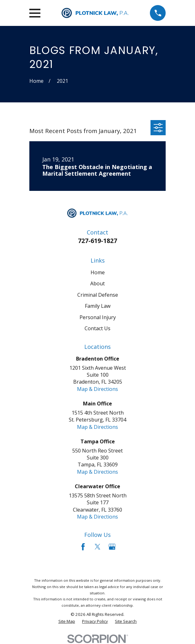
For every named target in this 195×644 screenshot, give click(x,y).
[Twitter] (98, 547)
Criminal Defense (98, 295)
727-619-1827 (98, 241)
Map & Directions (98, 389)
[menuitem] (67, 621)
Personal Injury (98, 317)
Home (98, 272)
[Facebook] (83, 547)
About (98, 283)
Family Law (98, 306)
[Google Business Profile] (112, 547)
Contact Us (98, 328)
